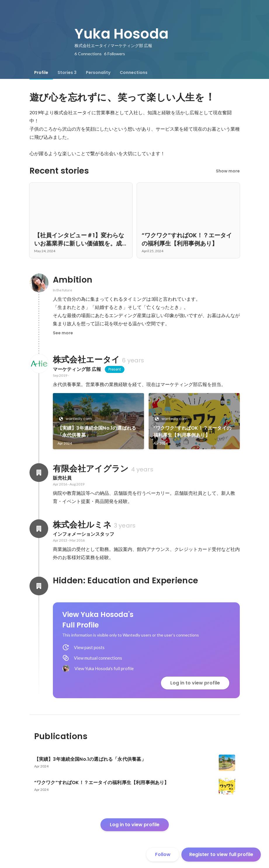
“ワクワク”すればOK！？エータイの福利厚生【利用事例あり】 (192, 432)
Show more (228, 171)
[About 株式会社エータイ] (39, 364)
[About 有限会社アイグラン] (39, 473)
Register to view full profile (221, 854)
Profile (41, 72)
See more (63, 333)
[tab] (41, 72)
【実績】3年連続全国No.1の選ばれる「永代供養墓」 (97, 432)
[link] (98, 421)
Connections (134, 72)
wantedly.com (77, 419)
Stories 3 (67, 72)
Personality (98, 72)
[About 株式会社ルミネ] (39, 529)
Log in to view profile (195, 683)
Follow (163, 854)
